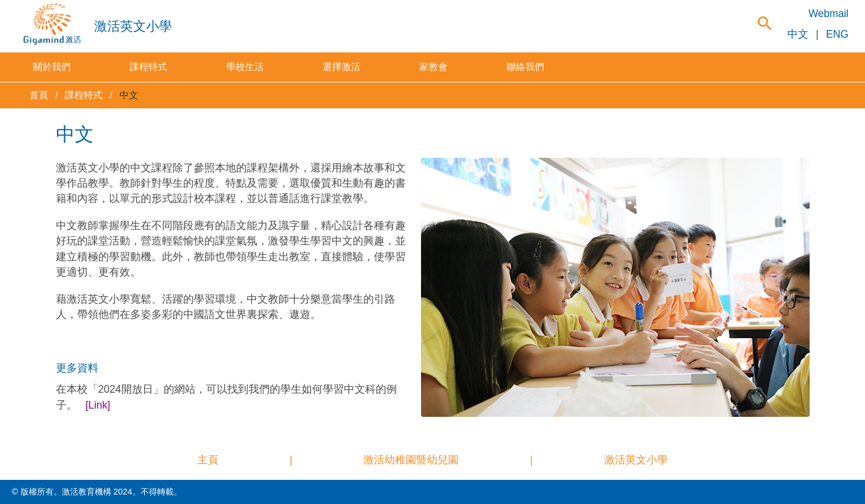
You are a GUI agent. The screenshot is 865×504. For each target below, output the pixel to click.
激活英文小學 (636, 460)
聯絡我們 (525, 67)
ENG (837, 34)
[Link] (98, 405)
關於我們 (52, 67)
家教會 (433, 67)
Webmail (828, 14)
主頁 (208, 460)
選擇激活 (342, 67)
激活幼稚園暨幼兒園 (411, 460)
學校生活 (245, 67)
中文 (798, 34)
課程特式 (148, 67)
